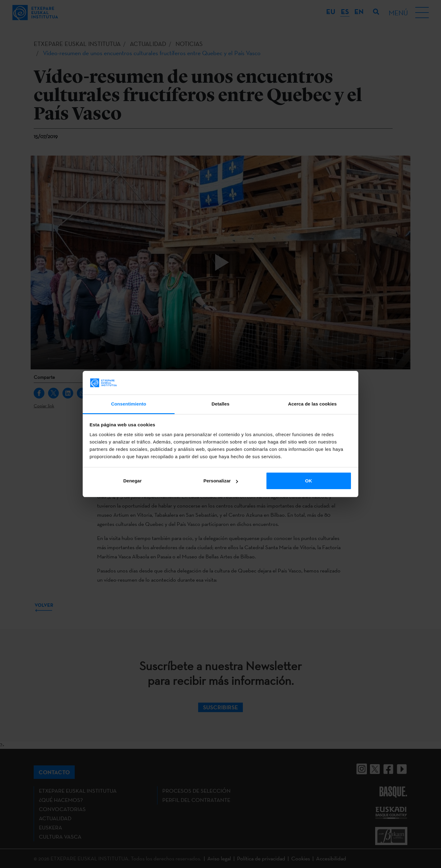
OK (309, 481)
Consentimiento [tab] (129, 404)
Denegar (132, 481)
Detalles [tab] (221, 404)
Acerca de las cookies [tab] (313, 404)
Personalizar (221, 481)
